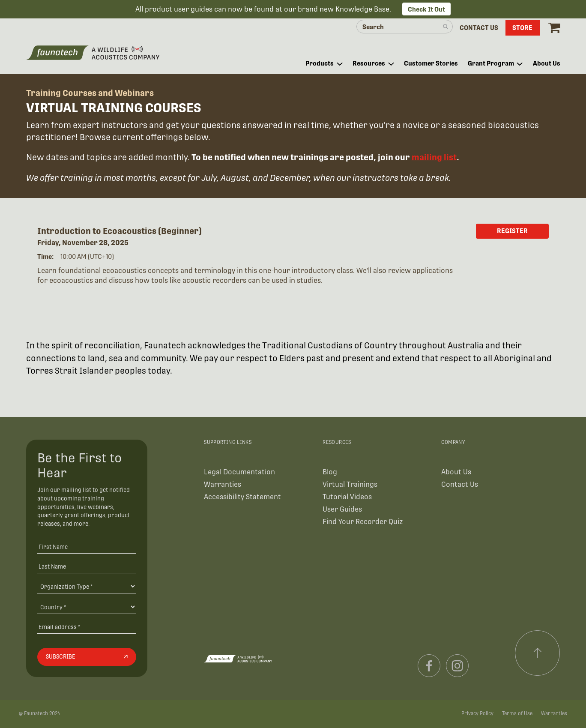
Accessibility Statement (242, 497)
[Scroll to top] (538, 653)
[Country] (87, 607)
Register (512, 231)
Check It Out (426, 9)
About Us (456, 472)
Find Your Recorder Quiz (363, 522)
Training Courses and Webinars (90, 93)
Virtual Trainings (350, 484)
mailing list (434, 157)
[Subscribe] (87, 657)
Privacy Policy (477, 713)
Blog (330, 472)
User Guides (342, 509)
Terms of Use (517, 713)
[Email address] (87, 627)
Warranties (223, 484)
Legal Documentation (239, 472)
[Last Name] (87, 566)
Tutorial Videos (347, 497)
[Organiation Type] (87, 586)
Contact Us (460, 484)
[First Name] (87, 547)
